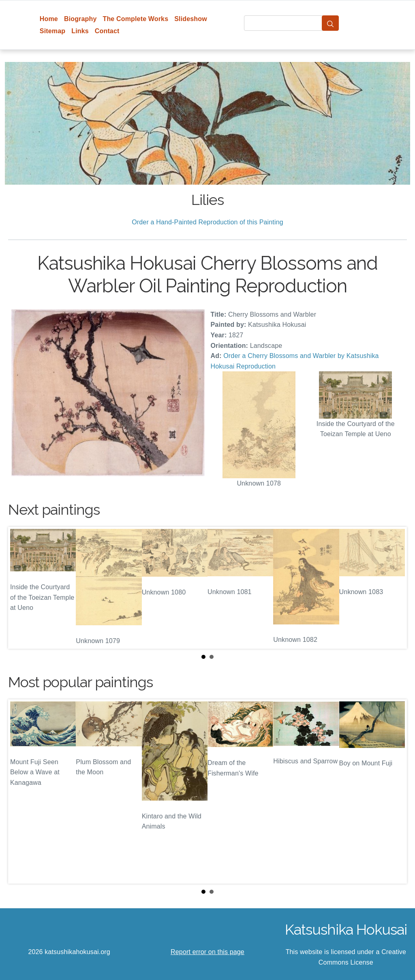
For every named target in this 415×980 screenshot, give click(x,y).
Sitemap (52, 31)
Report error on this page (207, 952)
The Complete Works (135, 19)
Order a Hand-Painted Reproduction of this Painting (207, 222)
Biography (80, 19)
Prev (21, 588)
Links (80, 31)
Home (49, 19)
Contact (107, 31)
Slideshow (191, 19)
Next (394, 588)
